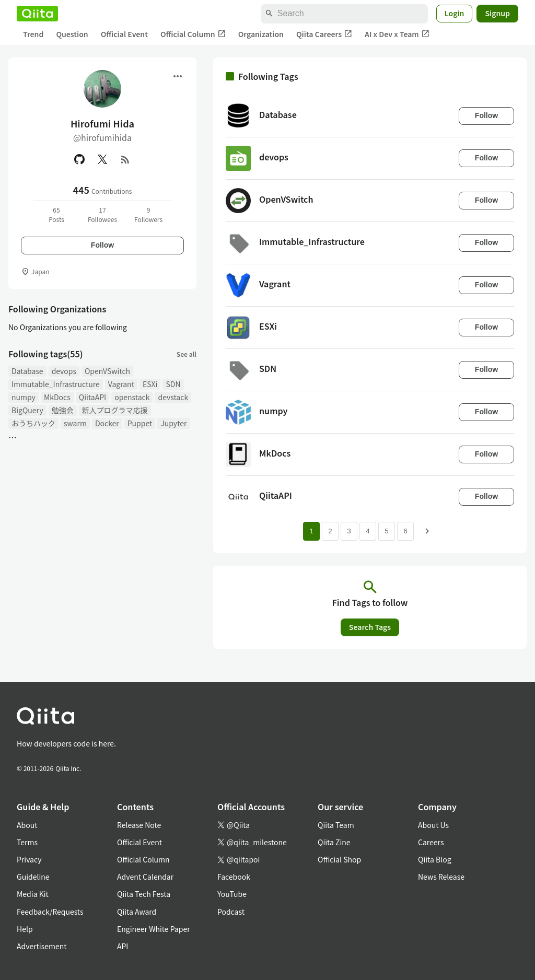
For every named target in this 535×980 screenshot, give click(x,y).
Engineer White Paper (154, 929)
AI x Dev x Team (397, 34)
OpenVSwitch (107, 371)
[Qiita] (37, 14)
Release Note (139, 825)
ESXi (150, 384)
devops (64, 371)
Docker (107, 423)
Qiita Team (336, 825)
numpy (24, 397)
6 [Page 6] (405, 531)
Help (25, 929)
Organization (261, 34)
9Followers (148, 214)
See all (187, 354)
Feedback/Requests (50, 912)
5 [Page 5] (386, 531)
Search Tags (370, 627)
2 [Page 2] (330, 531)
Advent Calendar (145, 877)
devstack (173, 397)
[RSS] (125, 159)
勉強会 (63, 410)
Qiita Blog (435, 859)
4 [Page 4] (368, 531)
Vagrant (121, 384)
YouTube (232, 894)
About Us (433, 825)
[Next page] (427, 531)
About (27, 825)
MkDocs (57, 397)
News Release (441, 877)
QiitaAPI (92, 397)
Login (455, 13)
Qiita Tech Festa (144, 894)
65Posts (56, 214)
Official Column (193, 34)
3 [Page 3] (349, 531)
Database (27, 371)
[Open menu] (178, 76)
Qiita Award (137, 912)
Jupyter (173, 423)
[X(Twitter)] (102, 159)
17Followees (102, 214)
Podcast (231, 912)
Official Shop (339, 859)
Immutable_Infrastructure (56, 384)
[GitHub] (79, 159)
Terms (27, 842)
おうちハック (33, 423)
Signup (497, 13)
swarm (75, 423)
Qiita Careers (324, 34)
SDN (173, 384)
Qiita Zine (334, 842)
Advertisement (42, 946)
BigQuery (27, 410)
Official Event (124, 34)
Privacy (29, 859)
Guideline (33, 877)
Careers (431, 842)
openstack (132, 397)
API (123, 946)
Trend (33, 34)
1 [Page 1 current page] (311, 531)
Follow (102, 245)
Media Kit (33, 894)
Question (72, 34)
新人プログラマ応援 (115, 410)
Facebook (234, 877)
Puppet (140, 423)
